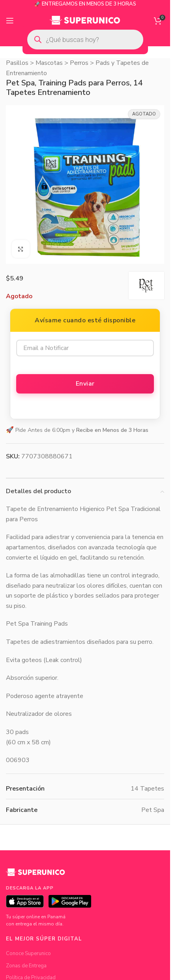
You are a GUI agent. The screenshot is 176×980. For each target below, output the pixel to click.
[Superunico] (36, 875)
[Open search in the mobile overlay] (85, 40)
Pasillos (17, 63)
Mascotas (49, 63)
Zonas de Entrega (26, 966)
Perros (79, 63)
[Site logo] (85, 20)
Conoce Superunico (28, 954)
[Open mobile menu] (10, 21)
